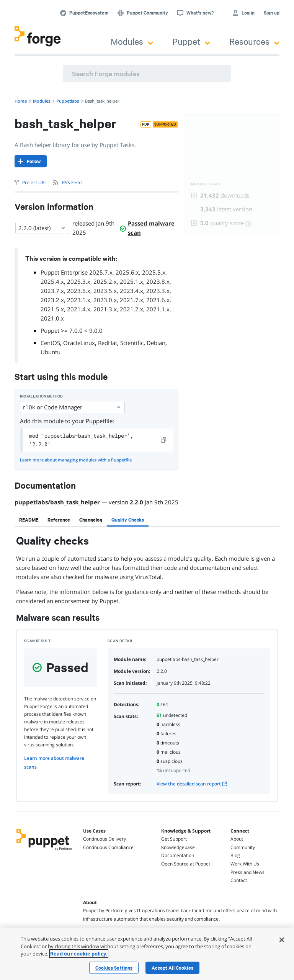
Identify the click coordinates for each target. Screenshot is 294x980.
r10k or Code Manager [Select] (72, 407)
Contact (239, 880)
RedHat (108, 343)
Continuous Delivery (105, 839)
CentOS (50, 343)
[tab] (29, 520)
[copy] (164, 440)
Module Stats (206, 184)
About (237, 839)
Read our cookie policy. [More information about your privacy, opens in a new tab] (79, 954)
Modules (132, 41)
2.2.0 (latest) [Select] (42, 228)
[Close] (282, 940)
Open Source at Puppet (186, 864)
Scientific (132, 343)
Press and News (247, 872)
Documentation (178, 855)
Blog (235, 855)
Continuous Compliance (108, 847)
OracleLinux (79, 343)
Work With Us (245, 864)
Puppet (191, 41)
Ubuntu (51, 352)
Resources (254, 41)
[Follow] (31, 161)
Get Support (174, 839)
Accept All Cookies (172, 968)
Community (243, 847)
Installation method (41, 396)
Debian (156, 343)
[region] (147, 954)
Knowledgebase (178, 847)
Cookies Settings (114, 968)
